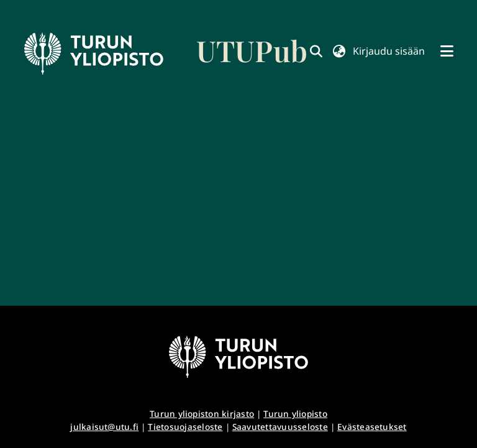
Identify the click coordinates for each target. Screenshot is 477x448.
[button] (339, 51)
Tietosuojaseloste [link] (185, 427)
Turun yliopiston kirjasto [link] (202, 414)
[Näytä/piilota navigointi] (447, 51)
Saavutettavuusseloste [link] (280, 427)
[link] (166, 53)
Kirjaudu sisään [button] (389, 51)
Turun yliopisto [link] (295, 414)
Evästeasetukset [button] (372, 427)
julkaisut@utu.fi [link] (104, 427)
